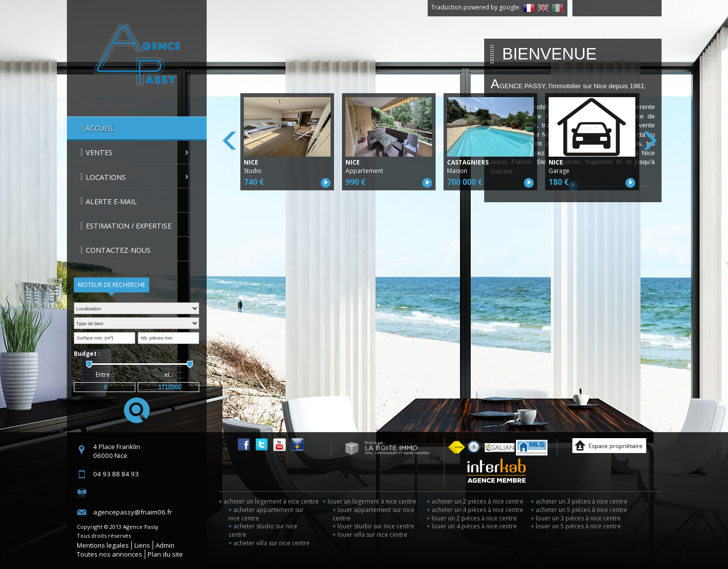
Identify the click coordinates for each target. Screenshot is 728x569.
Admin (165, 545)
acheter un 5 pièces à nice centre (579, 510)
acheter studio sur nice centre (263, 530)
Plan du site (165, 554)
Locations (106, 177)
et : (169, 374)
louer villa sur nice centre (370, 535)
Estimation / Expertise (129, 226)
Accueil (100, 128)
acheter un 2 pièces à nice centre (475, 501)
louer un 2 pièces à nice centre (472, 518)
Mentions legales (103, 545)
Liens (142, 545)
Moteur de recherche (112, 285)
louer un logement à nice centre (369, 501)
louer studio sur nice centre (373, 526)
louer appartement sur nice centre (373, 514)
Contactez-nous (118, 250)
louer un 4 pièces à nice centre (472, 526)
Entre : (104, 374)
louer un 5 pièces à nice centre (576, 526)
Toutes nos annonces (110, 554)
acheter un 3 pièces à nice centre (579, 501)
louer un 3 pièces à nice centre (576, 518)
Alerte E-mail (111, 201)
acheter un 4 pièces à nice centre (475, 510)
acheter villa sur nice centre (269, 543)
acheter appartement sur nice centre (266, 514)
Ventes (99, 152)
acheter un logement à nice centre (269, 501)
